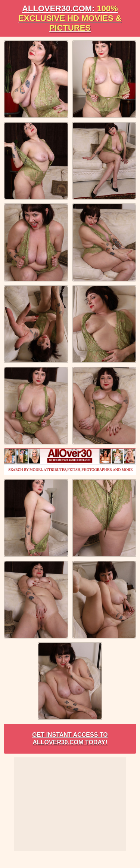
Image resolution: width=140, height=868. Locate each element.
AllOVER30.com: (70, 18)
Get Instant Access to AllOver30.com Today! (70, 738)
